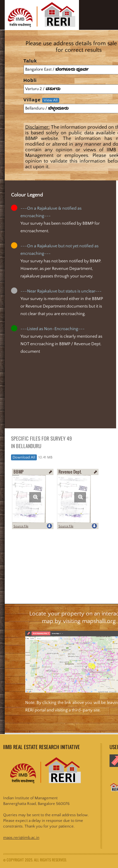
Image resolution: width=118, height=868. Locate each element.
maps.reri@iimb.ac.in (21, 838)
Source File (21, 526)
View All (51, 100)
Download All (24, 457)
